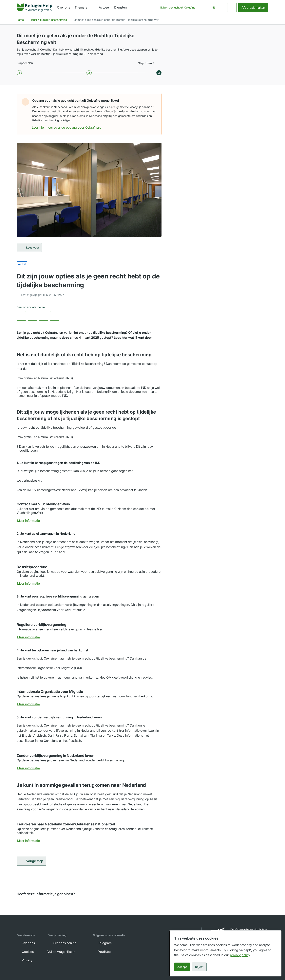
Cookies (25, 952)
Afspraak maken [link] (253, 8)
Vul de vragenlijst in (64, 952)
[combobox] (179, 8)
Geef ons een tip (62, 943)
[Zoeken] (232, 8)
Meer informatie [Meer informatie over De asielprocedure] (31, 583)
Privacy (24, 960)
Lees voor (29, 248)
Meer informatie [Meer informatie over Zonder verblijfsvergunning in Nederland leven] (31, 768)
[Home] (34, 8)
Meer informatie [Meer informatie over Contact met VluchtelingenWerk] (31, 521)
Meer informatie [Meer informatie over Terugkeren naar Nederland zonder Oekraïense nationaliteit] (31, 841)
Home (20, 20)
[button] (154, 100)
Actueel (104, 7)
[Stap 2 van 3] (89, 73)
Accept (182, 967)
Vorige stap (31, 861)
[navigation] (84, 8)
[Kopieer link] (55, 316)
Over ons (63, 7)
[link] (34, 8)
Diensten (120, 7)
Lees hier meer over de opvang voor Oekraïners (69, 127)
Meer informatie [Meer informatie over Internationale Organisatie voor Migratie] (31, 704)
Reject (199, 967)
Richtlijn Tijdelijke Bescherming (48, 20)
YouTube (102, 952)
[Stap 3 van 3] (159, 73)
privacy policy (240, 955)
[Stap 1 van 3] (19, 73)
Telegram (102, 943)
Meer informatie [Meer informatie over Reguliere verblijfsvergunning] (31, 637)
